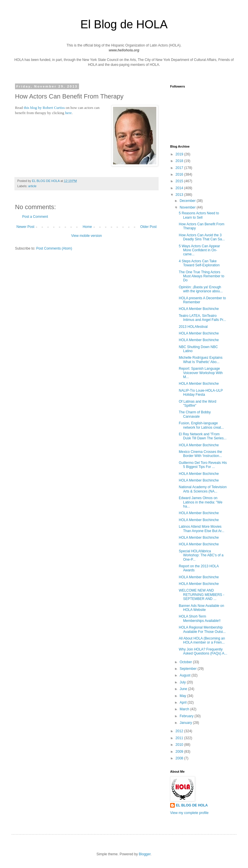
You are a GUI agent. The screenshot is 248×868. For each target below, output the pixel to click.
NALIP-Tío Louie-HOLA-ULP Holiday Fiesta (201, 393)
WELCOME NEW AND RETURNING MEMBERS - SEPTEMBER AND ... (202, 595)
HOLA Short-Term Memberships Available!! (200, 618)
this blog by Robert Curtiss (44, 108)
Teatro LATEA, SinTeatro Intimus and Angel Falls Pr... (202, 318)
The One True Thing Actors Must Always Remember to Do (202, 276)
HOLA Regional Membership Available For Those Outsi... (202, 629)
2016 (180, 174)
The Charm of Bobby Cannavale (195, 414)
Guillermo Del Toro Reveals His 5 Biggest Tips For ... (203, 465)
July (183, 682)
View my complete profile (189, 813)
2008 (180, 758)
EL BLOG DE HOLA (192, 805)
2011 (180, 738)
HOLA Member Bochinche (199, 309)
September (189, 669)
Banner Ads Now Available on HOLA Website (201, 608)
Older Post (148, 227)
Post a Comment (35, 217)
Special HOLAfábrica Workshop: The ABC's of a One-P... (201, 555)
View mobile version (87, 236)
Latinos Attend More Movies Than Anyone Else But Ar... (202, 529)
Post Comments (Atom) (54, 248)
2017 (180, 168)
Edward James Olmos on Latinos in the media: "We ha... (201, 502)
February (187, 716)
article (32, 186)
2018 (180, 161)
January (186, 723)
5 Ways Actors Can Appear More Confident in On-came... (199, 250)
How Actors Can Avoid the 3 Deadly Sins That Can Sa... (202, 237)
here (68, 113)
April (184, 702)
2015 (180, 181)
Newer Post (25, 227)
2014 (180, 188)
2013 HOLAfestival (193, 327)
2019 (180, 154)
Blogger (145, 854)
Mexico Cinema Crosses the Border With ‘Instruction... (200, 454)
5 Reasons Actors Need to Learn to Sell (199, 215)
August (186, 675)
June (184, 689)
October (186, 662)
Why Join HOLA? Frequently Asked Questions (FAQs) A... (203, 651)
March (185, 709)
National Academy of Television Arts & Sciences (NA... (203, 489)
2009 (180, 752)
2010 (180, 745)
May (183, 696)
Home (87, 227)
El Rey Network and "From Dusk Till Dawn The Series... (203, 436)
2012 (180, 731)
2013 (180, 195)
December (188, 201)
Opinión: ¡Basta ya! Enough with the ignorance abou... (201, 289)
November (188, 207)
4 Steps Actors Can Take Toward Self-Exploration (199, 263)
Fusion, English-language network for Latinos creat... (201, 425)
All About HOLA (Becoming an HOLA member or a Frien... (202, 640)
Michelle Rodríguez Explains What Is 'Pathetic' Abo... (201, 360)
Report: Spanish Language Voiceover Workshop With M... (201, 373)
